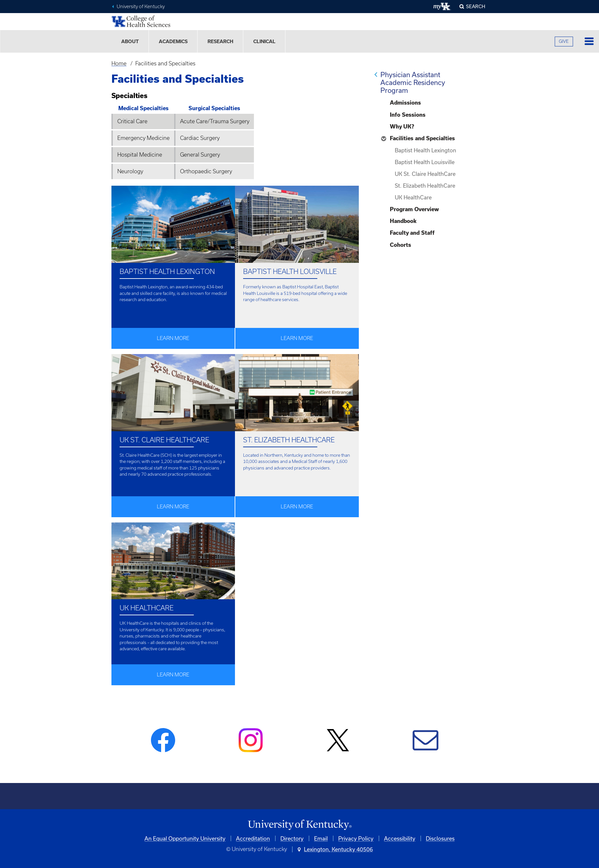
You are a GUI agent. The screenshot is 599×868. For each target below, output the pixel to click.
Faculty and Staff (412, 233)
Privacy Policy (356, 838)
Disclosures (440, 838)
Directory (292, 838)
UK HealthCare (413, 197)
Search (476, 6)
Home (119, 63)
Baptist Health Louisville (425, 162)
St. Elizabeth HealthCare (425, 186)
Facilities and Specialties (422, 138)
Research (220, 41)
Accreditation (253, 838)
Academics (173, 41)
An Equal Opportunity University (185, 838)
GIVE (564, 41)
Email (321, 838)
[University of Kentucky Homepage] (300, 825)
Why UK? (402, 127)
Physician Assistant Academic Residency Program (413, 82)
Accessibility (400, 838)
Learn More (173, 338)
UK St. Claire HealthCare (425, 174)
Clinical (264, 41)
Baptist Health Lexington (425, 150)
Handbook (403, 221)
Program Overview (414, 209)
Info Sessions (408, 115)
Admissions (405, 103)
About (130, 41)
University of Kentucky (141, 7)
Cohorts (400, 245)
